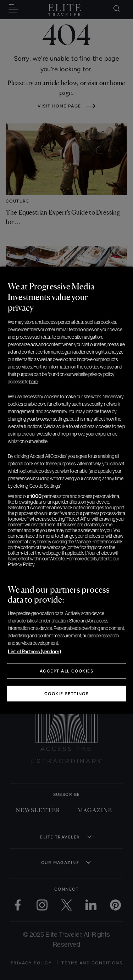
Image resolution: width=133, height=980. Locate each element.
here (34, 381)
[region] (66, 490)
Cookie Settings (67, 693)
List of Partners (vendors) (34, 651)
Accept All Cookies (66, 671)
